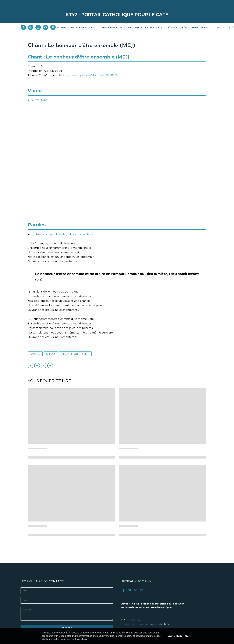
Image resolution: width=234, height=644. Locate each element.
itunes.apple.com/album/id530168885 (93, 75)
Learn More (175, 636)
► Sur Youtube (38, 100)
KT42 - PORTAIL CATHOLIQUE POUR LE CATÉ (117, 15)
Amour (35, 354)
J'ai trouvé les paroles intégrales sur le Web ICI (62, 234)
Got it (189, 636)
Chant (51, 354)
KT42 (138, 620)
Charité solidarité (75, 354)
